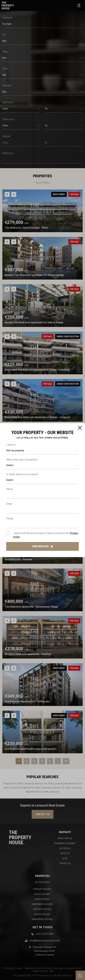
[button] (42, 451)
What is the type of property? (22, 460)
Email (9, 504)
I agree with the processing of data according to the (46, 535)
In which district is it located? (22, 474)
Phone (10, 519)
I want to (11, 445)
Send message (42, 546)
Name (9, 489)
